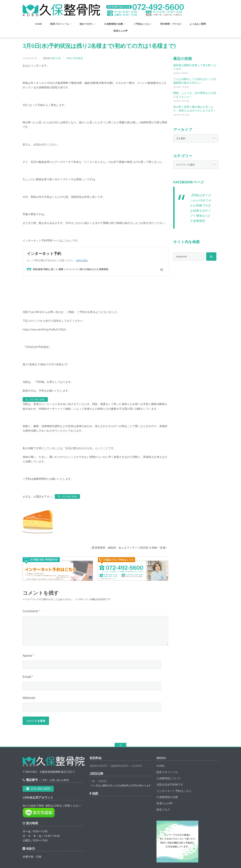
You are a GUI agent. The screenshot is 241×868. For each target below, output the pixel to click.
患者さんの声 (120, 31)
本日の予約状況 (75, 58)
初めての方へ (87, 24)
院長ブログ (163, 796)
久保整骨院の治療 (113, 24)
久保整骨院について (169, 765)
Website (29, 684)
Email (27, 663)
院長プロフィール (60, 24)
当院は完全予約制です (170, 771)
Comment (30, 597)
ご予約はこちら (142, 24)
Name (27, 642)
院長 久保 (56, 58)
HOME (39, 24)
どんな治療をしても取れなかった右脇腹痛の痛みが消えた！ (195, 81)
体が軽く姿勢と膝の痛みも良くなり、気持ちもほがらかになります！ (195, 109)
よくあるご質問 (198, 24)
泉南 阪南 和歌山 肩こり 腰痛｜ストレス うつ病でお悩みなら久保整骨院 (80, 863)
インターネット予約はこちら (174, 777)
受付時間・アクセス (171, 24)
